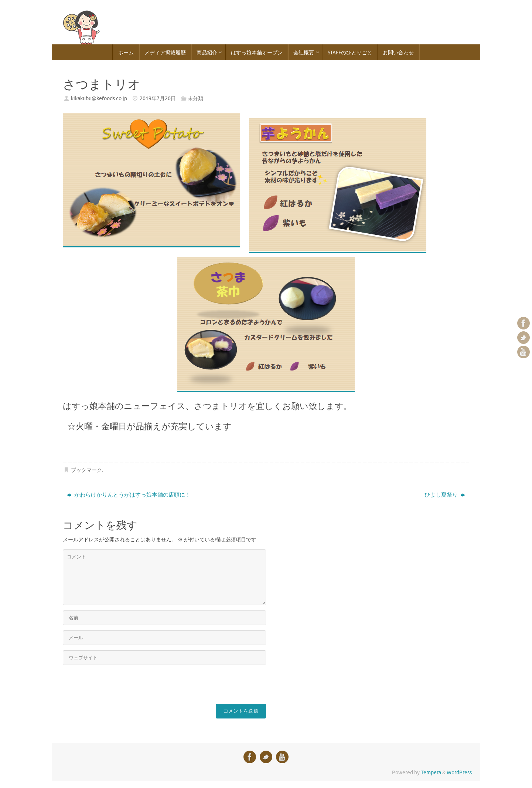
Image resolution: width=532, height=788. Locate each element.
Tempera (431, 773)
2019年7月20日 (158, 99)
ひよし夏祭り (445, 495)
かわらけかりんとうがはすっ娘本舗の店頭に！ (129, 495)
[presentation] (119, 685)
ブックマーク (86, 470)
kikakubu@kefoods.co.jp (99, 99)
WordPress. (460, 773)
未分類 (195, 99)
